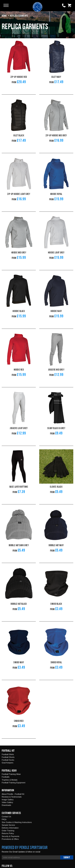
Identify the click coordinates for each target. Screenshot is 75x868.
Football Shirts (8, 754)
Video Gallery (7, 802)
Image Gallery (8, 800)
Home (4, 16)
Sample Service (8, 825)
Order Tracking (8, 831)
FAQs (4, 819)
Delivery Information (10, 828)
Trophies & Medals (10, 780)
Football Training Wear (11, 774)
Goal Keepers (7, 763)
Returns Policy (8, 833)
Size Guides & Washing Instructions (17, 822)
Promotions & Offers (10, 839)
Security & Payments (10, 836)
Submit (67, 857)
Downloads (6, 805)
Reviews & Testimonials (12, 797)
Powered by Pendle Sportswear (25, 847)
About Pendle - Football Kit (13, 794)
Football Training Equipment (14, 783)
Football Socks (8, 760)
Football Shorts (8, 757)
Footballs (6, 777)
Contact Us (6, 817)
